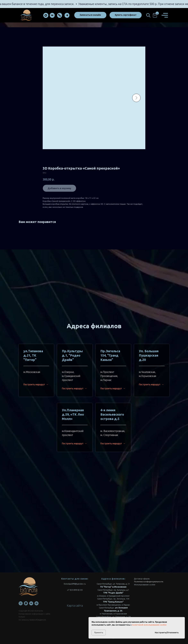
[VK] (31, 603)
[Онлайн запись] (36, 603)
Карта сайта (75, 606)
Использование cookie (145, 585)
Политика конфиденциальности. (149, 582)
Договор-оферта (142, 579)
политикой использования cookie (149, 625)
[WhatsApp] (26, 603)
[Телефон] (21, 603)
